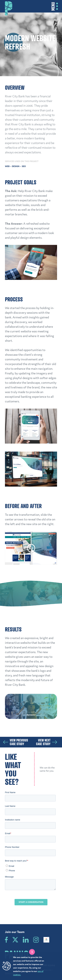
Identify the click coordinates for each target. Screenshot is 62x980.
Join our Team (15, 932)
